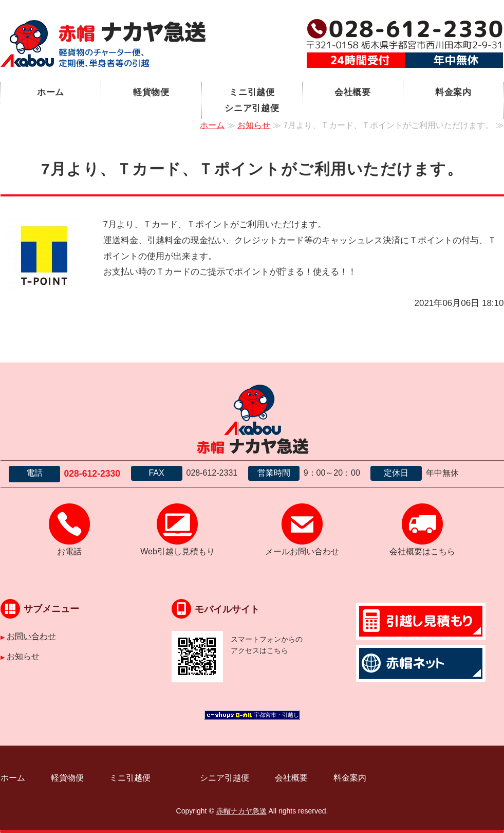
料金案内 (453, 92)
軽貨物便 (151, 92)
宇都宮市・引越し (276, 715)
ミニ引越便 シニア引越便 (263, 100)
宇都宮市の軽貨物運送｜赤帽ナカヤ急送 (103, 44)
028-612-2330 (92, 474)
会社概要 (353, 92)
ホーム (51, 92)
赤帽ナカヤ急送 (241, 811)
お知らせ (254, 125)
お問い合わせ (31, 636)
